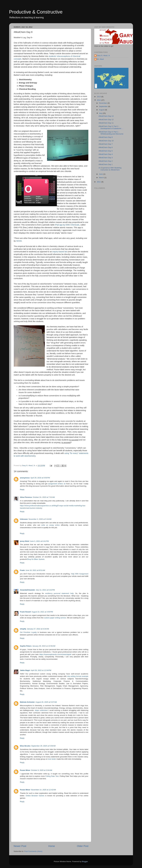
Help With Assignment (80, 574)
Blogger (85, 861)
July (101, 113)
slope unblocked (41, 710)
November (103, 103)
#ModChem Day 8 (106, 137)
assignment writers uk (57, 484)
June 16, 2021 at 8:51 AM (35, 570)
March (102, 178)
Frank (22, 570)
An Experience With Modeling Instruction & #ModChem (110, 169)
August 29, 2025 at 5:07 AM (46, 702)
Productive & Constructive (36, 12)
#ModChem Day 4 (106, 154)
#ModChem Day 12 (106, 120)
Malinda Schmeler (27, 702)
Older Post (83, 846)
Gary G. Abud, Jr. (104, 55)
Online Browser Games (35, 796)
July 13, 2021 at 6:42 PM (45, 590)
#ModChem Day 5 (106, 151)
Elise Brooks (25, 746)
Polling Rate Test (52, 776)
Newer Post (20, 846)
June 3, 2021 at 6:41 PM (39, 541)
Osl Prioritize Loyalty (28, 632)
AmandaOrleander (28, 590)
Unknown (24, 519)
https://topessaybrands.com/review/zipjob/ (55, 654)
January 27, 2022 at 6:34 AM (38, 629)
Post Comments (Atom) (33, 851)
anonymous (25, 478)
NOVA (19, 241)
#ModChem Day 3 (106, 158)
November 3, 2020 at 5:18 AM (40, 519)
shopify (23, 629)
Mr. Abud (100, 59)
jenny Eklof (25, 541)
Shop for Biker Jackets (36, 559)
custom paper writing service (55, 618)
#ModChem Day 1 (106, 164)
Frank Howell (25, 612)
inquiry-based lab (60, 252)
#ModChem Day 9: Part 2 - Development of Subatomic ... (111, 127)
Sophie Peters (26, 646)
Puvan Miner (25, 770)
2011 (99, 182)
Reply (22, 489)
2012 (99, 100)
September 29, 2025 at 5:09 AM (43, 746)
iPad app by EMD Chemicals (67, 225)
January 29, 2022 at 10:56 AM (44, 646)
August (102, 110)
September (104, 106)
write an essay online (51, 525)
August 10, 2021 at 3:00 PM (42, 612)
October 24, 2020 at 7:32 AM (44, 497)
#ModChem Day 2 (106, 161)
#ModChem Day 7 (106, 144)
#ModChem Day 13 (106, 116)
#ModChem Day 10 (106, 141)
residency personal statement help (59, 593)
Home (52, 846)
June (101, 174)
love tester (52, 759)
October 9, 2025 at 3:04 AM (42, 770)
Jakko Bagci (25, 670)
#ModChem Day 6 (106, 147)
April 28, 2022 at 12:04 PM (41, 670)
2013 (99, 97)
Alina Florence (26, 497)
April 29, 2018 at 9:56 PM (40, 478)
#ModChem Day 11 (106, 123)
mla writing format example (78, 676)
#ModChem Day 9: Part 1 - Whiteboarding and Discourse (111, 133)
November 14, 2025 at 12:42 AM (44, 790)
